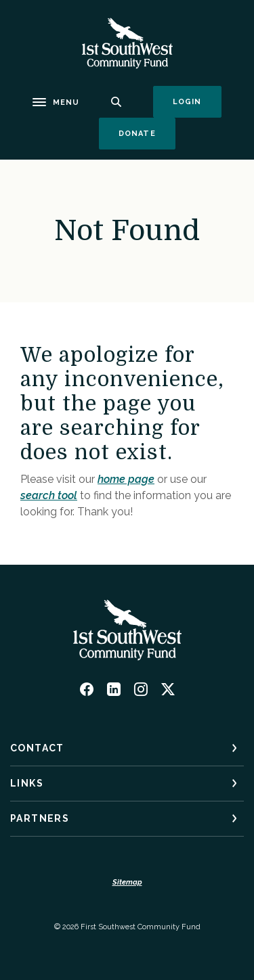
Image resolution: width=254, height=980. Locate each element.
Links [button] (27, 783)
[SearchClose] (117, 102)
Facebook (87, 689)
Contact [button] (37, 748)
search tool (49, 495)
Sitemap (127, 882)
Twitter (168, 689)
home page (126, 479)
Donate (147, 133)
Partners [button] (40, 818)
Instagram (141, 689)
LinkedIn (114, 689)
